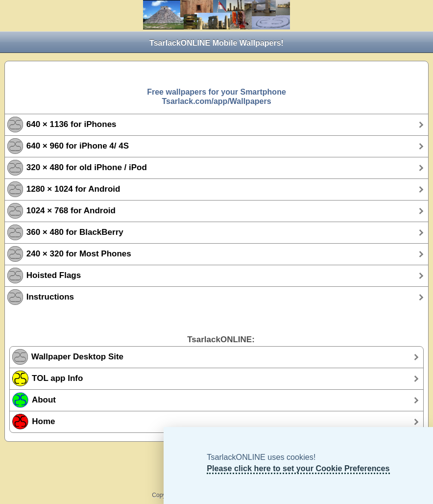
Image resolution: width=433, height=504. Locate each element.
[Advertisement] (216, 74)
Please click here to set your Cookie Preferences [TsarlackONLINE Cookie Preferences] (298, 468)
